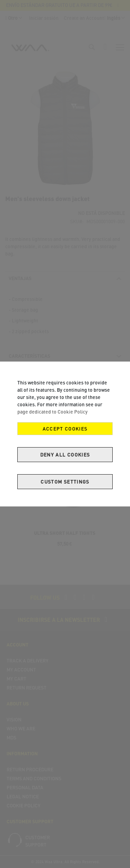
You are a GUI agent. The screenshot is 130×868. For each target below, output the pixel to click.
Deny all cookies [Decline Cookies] (65, 455)
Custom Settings (65, 482)
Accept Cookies (65, 429)
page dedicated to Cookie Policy (53, 412)
